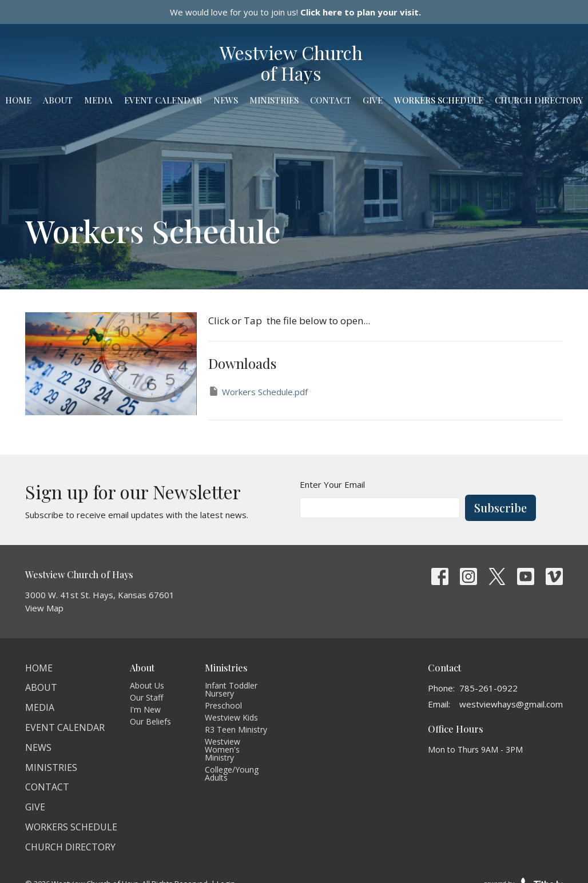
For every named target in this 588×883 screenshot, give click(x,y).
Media (98, 100)
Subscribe (500, 508)
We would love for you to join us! (295, 12)
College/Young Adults (232, 773)
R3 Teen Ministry (236, 729)
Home (18, 100)
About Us (147, 685)
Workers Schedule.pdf (258, 391)
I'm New (145, 709)
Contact (331, 100)
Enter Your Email (332, 484)
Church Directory (539, 100)
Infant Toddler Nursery (231, 689)
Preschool (223, 705)
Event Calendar (163, 100)
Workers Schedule (439, 100)
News (226, 100)
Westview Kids (231, 717)
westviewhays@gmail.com (511, 704)
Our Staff (146, 697)
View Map (44, 608)
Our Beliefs (150, 721)
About (58, 100)
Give (373, 100)
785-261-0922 (488, 688)
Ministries (274, 100)
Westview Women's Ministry (223, 749)
